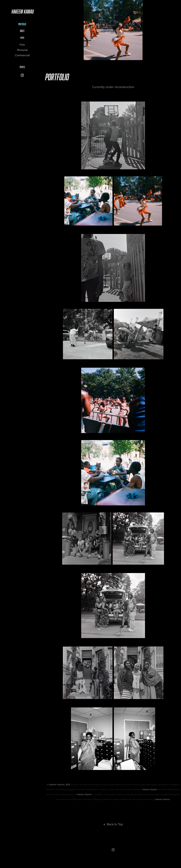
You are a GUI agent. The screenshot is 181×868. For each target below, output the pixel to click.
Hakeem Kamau (23, 11)
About (22, 31)
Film (22, 45)
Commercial (22, 55)
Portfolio (22, 24)
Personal (22, 50)
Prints (22, 67)
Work (22, 38)
